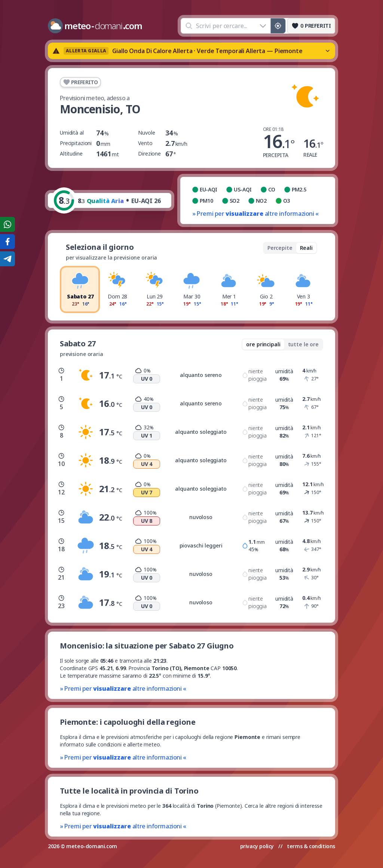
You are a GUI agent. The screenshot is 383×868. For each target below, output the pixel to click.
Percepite (280, 248)
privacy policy (257, 846)
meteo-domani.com (92, 846)
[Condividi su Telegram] (7, 259)
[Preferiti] (311, 26)
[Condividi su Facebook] (7, 242)
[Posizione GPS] (278, 26)
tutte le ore (303, 344)
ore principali (263, 344)
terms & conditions (311, 846)
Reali (306, 248)
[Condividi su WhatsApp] (7, 224)
